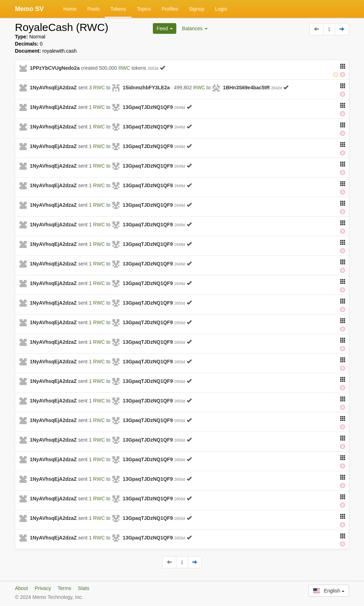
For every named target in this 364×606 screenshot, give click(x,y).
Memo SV (29, 9)
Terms (64, 588)
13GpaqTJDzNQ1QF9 (148, 107)
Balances (195, 28)
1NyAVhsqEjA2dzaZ (53, 88)
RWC (124, 68)
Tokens (118, 9)
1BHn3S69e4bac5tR (246, 88)
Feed (165, 28)
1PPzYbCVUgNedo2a (55, 68)
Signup (197, 9)
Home (70, 9)
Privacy (43, 588)
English (329, 591)
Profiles (170, 9)
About (22, 588)
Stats (84, 588)
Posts (93, 9)
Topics (144, 9)
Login (221, 9)
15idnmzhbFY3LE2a (146, 88)
